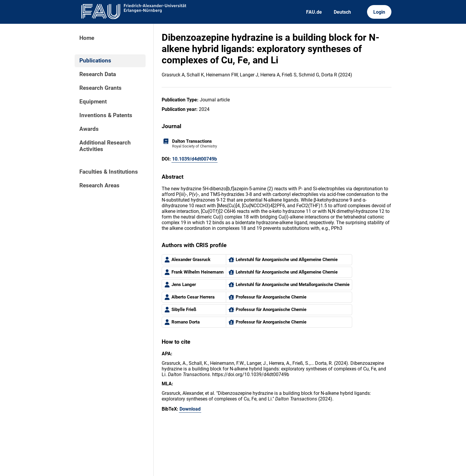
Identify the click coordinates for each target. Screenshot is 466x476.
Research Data (98, 74)
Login (379, 12)
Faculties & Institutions (109, 172)
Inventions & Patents (106, 115)
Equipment (93, 102)
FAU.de (314, 12)
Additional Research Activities (105, 146)
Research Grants (100, 88)
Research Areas (99, 186)
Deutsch (342, 12)
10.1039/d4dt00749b (195, 159)
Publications (95, 61)
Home (87, 38)
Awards (89, 129)
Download (190, 409)
